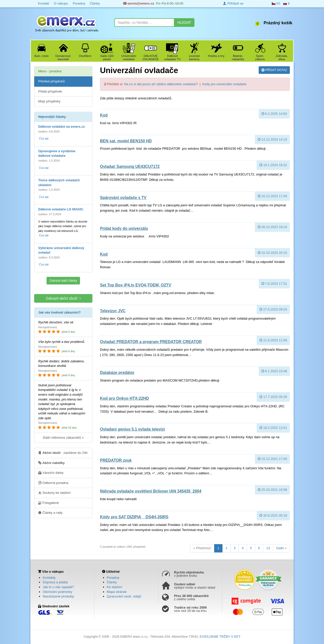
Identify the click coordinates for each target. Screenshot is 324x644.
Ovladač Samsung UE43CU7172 (130, 166)
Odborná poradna (53, 483)
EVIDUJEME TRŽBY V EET (220, 637)
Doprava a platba (55, 582)
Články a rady (50, 513)
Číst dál (44, 139)
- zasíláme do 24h (63, 453)
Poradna (79, 3)
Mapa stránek (117, 592)
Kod (104, 254)
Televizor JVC (113, 311)
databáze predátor (117, 373)
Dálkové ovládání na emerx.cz (62, 127)
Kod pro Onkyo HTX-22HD (124, 398)
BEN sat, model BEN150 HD (126, 141)
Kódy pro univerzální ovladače (224, 84)
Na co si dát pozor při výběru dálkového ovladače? (161, 84)
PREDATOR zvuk (116, 460)
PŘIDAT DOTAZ (274, 70)
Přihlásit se (233, 3)
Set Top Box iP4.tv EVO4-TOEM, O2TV (136, 285)
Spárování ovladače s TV (123, 198)
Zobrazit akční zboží (63, 298)
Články (95, 3)
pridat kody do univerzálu (124, 228)
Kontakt (44, 3)
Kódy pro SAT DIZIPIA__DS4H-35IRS (134, 517)
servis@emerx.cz (139, 3)
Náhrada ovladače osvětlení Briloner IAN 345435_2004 (151, 491)
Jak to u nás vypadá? (58, 587)
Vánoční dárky (51, 473)
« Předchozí (202, 548)
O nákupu (61, 3)
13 (268, 548)
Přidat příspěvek (50, 91)
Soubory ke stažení (54, 493)
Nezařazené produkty (58, 596)
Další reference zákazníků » (63, 438)
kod (104, 115)
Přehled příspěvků (52, 81)
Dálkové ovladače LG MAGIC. (61, 209)
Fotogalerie (49, 503)
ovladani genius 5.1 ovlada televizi (133, 429)
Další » (281, 548)
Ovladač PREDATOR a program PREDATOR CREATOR (151, 342)
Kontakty (49, 578)
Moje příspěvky (49, 101)
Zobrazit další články (63, 281)
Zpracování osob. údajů (124, 596)
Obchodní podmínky (57, 592)
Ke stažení (115, 587)
